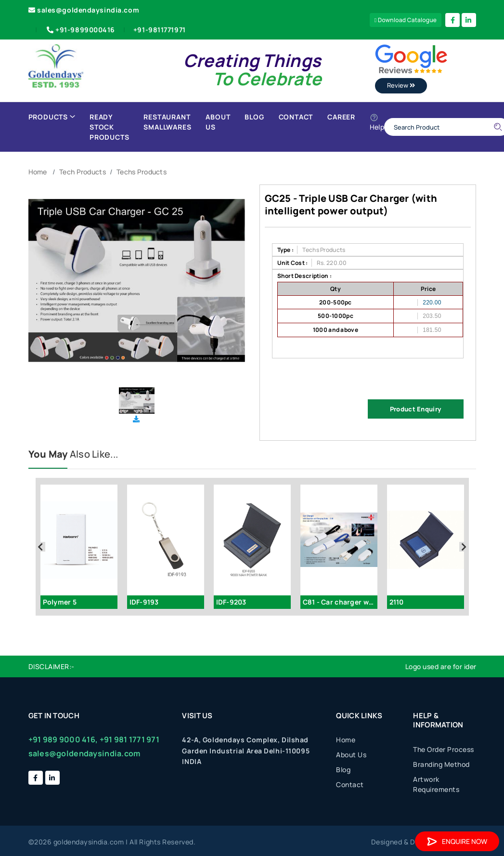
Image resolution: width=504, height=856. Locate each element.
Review (401, 85)
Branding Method (441, 764)
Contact (296, 117)
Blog (254, 117)
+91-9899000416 (80, 30)
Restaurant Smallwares (167, 122)
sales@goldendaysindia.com (84, 10)
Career (341, 117)
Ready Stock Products (109, 127)
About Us (218, 122)
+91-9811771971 (160, 30)
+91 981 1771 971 (129, 739)
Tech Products (83, 172)
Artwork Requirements (436, 784)
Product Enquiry (415, 409)
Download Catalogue (406, 20)
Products (52, 117)
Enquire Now (457, 841)
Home (38, 172)
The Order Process (444, 749)
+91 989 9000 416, (63, 739)
